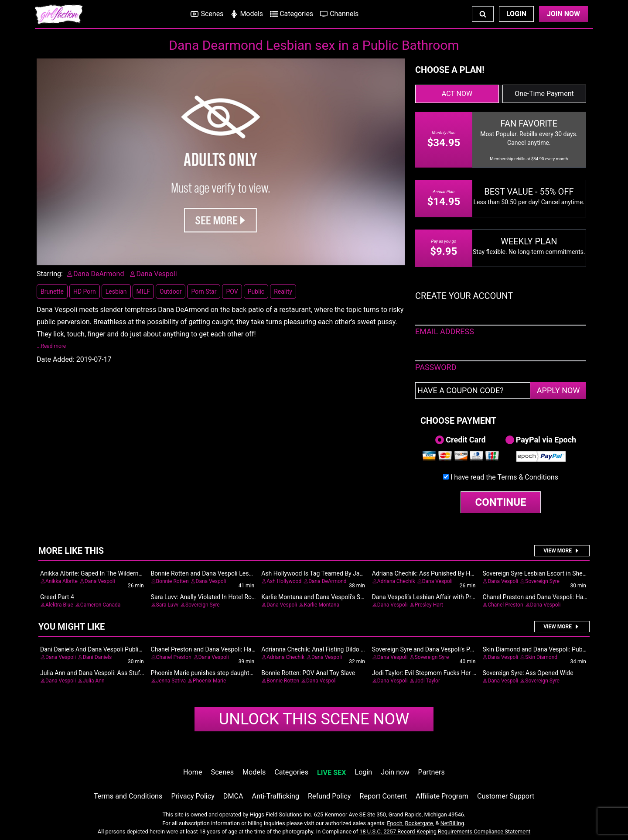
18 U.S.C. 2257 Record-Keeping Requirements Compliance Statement (445, 831)
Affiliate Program (442, 796)
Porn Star (204, 291)
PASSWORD (436, 367)
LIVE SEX (331, 773)
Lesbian (116, 291)
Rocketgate (419, 823)
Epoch (395, 823)
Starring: (50, 274)
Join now (395, 772)
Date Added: (56, 359)
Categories (291, 772)
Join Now (563, 14)
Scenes (222, 772)
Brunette (52, 291)
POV (232, 291)
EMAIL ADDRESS (445, 331)
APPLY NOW (558, 390)
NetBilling (452, 823)
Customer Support (506, 796)
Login (516, 14)
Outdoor (171, 291)
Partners (432, 772)
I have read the (504, 477)
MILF (143, 291)
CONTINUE (501, 502)
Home (193, 772)
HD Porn (85, 291)
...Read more (51, 346)
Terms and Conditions (128, 796)
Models (254, 772)
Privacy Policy (193, 796)
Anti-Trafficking (276, 796)
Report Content (383, 796)
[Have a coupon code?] (473, 391)
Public (256, 291)
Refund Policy (329, 796)
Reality (283, 291)
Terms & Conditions (528, 477)
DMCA (233, 796)
